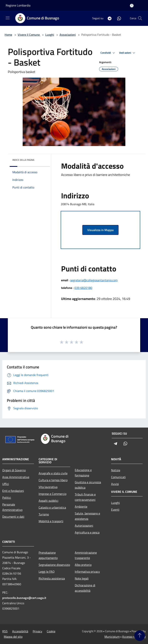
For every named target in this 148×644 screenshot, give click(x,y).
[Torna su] (140, 636)
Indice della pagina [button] (23, 160)
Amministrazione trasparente (86, 555)
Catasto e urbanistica (52, 507)
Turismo (44, 514)
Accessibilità (20, 631)
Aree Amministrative (16, 477)
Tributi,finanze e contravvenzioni (85, 497)
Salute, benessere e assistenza (87, 516)
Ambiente (81, 506)
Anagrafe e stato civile (53, 473)
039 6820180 (83, 288)
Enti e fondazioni (13, 491)
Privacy (37, 631)
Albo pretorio (83, 565)
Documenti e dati (13, 517)
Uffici (6, 484)
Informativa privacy (87, 572)
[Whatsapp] (118, 18)
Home (8, 35)
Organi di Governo (14, 470)
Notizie (116, 470)
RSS (5, 631)
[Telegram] (108, 18)
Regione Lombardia (18, 5)
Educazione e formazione (83, 473)
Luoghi (50, 35)
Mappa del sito (13, 637)
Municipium (112, 637)
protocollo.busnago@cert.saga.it (24, 598)
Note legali (82, 578)
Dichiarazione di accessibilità (85, 588)
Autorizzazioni (84, 526)
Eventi (115, 510)
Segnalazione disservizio (54, 565)
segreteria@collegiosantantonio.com (94, 280)
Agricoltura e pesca (87, 532)
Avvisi (115, 484)
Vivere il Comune (29, 35)
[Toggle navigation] (8, 18)
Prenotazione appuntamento (48, 555)
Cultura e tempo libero (53, 480)
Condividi (108, 53)
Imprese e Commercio (53, 494)
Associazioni (68, 35)
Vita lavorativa (48, 487)
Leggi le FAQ (47, 572)
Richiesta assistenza (52, 578)
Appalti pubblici (49, 501)
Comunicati (118, 477)
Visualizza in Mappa (100, 230)
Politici (7, 498)
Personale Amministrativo (12, 507)
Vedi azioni (128, 53)
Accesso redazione (134, 637)
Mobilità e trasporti (51, 521)
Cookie (51, 631)
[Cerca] (140, 18)
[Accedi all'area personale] (132, 6)
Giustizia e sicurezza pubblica (88, 485)
